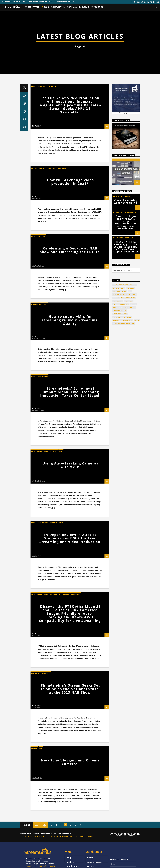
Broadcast (124, 602)
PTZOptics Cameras (64, 2)
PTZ (123, 615)
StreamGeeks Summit (79, 7)
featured (116, 529)
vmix (129, 634)
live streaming (119, 605)
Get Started (34, 7)
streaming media (119, 627)
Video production (120, 631)
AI (32, 485)
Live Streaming (40, 485)
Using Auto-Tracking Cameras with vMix (70, 782)
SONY (61, 839)
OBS (130, 608)
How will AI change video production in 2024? (70, 498)
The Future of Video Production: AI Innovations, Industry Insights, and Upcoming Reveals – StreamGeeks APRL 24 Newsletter (70, 422)
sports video (118, 624)
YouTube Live (127, 637)
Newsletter (59, 7)
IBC (122, 529)
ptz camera (131, 615)
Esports (133, 602)
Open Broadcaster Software (124, 611)
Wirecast (116, 637)
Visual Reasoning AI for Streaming (126, 518)
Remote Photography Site (40, 2)
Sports (134, 621)
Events (34, 403)
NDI (114, 608)
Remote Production (121, 621)
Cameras (116, 513)
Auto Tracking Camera (40, 768)
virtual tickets (119, 634)
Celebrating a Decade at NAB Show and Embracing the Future (70, 567)
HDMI (33, 839)
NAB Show (130, 605)
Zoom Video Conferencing (123, 640)
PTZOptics (51, 485)
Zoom (137, 637)
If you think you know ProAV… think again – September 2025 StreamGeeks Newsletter (126, 539)
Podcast (116, 615)
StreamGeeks (61, 485)
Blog (46, 7)
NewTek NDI (122, 608)
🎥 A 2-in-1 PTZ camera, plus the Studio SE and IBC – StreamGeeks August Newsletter (126, 564)
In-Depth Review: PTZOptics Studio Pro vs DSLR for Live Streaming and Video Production (70, 855)
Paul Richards (37, 442)
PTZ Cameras (117, 618)
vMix (46, 621)
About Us (98, 7)
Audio (115, 602)
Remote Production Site (13, 2)
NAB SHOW (42, 403)
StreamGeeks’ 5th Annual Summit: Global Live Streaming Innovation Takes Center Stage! (70, 709)
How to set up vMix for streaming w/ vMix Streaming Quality (70, 637)
